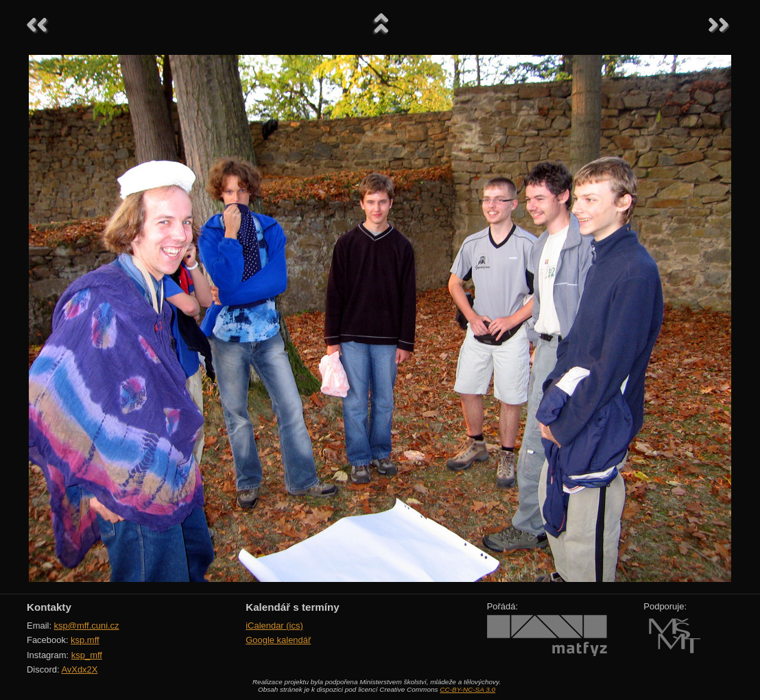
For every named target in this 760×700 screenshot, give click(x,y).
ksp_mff (87, 655)
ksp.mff (85, 640)
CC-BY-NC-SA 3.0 (467, 689)
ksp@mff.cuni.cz (87, 626)
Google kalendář (278, 640)
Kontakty (49, 607)
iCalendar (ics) (274, 626)
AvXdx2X (79, 669)
